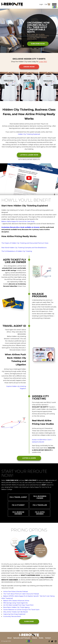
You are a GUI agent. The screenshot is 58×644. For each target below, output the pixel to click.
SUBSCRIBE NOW (29, 624)
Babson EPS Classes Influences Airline (16, 602)
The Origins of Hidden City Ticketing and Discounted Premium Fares (25, 243)
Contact (49, 638)
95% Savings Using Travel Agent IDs (15, 604)
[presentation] (2, 86)
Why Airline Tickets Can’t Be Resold (15, 613)
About (9, 638)
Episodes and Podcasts (21, 638)
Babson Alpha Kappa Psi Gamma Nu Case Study (18, 221)
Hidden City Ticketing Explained (29, 134)
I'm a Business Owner (40, 497)
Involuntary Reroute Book (12, 618)
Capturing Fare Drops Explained (14, 616)
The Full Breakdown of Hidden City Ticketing (17, 251)
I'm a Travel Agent (18, 497)
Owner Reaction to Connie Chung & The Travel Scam (21, 611)
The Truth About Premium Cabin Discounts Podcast (21, 595)
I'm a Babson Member (18, 514)
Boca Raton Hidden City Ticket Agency (16, 609)
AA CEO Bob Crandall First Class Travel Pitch (18, 607)
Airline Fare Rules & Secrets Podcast (16, 593)
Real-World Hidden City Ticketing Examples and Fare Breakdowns (24, 248)
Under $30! (43, 62)
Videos (35, 638)
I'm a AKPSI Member (40, 514)
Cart (46, 4)
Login (41, 4)
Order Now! (29, 67)
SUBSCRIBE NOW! (37, 44)
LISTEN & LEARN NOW (29, 155)
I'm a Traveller (40, 506)
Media (41, 638)
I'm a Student (18, 506)
